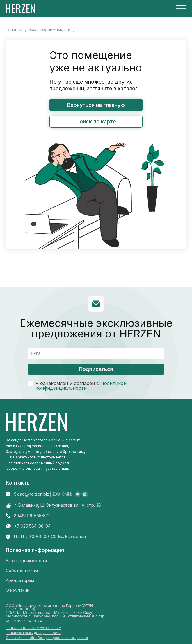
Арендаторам (20, 580)
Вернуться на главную (96, 105)
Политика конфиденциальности (33, 633)
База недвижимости (50, 30)
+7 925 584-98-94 (32, 526)
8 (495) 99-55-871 (32, 516)
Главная (14, 30)
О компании (18, 590)
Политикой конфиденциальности (81, 386)
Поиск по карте (96, 122)
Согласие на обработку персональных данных (47, 638)
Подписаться (96, 369)
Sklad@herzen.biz (32, 494)
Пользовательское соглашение (33, 628)
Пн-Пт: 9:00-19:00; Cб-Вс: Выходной (50, 537)
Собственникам (22, 570)
